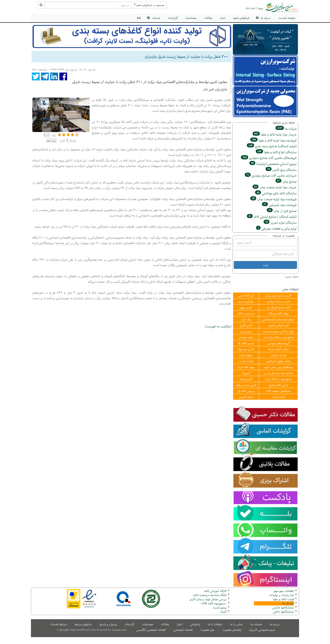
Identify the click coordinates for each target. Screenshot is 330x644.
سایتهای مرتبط (83, 624)
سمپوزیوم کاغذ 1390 (214, 603)
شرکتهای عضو (241, 18)
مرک (223, 612)
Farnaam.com (119, 630)
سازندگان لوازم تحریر (280, 222)
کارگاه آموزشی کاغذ (215, 591)
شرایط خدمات (59, 624)
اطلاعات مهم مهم (284, 591)
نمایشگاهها (283, 607)
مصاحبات (191, 18)
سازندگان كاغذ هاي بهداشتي (276, 193)
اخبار (223, 18)
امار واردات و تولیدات (282, 595)
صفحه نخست (287, 18)
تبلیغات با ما (215, 624)
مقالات (208, 18)
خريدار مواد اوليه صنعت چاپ (275, 187)
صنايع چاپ (286, 181)
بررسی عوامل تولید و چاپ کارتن (208, 599)
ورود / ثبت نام (254, 8)
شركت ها (286, 128)
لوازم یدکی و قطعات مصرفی (276, 228)
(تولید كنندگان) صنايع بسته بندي (272, 146)
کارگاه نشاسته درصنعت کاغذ (209, 595)
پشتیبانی (195, 624)
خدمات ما (256, 624)
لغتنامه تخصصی (183, 630)
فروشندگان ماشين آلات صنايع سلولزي (269, 158)
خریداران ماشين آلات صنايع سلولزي (271, 175)
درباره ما (266, 18)
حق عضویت (207, 630)
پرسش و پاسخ (108, 624)
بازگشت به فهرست (218, 326)
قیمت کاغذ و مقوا (283, 599)
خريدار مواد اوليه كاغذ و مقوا (275, 134)
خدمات (156, 18)
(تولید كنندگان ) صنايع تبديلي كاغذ (272, 216)
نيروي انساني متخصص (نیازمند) (273, 164)
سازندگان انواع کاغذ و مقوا (276, 152)
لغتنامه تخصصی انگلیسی (151, 630)
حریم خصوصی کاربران (262, 630)
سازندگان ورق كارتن (281, 170)
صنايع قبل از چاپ (282, 211)
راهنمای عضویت (232, 630)
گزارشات (173, 18)
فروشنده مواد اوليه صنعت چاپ (273, 199)
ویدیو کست (220, 607)
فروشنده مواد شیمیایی (279, 205)
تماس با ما (236, 624)
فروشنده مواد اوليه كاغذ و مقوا (273, 140)
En (139, 18)
